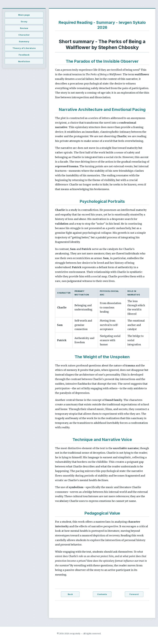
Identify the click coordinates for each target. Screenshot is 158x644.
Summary (24, 41)
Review (24, 28)
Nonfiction (24, 61)
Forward (134, 594)
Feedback (24, 55)
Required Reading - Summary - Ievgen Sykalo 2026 (102, 25)
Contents (102, 594)
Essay (24, 21)
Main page (24, 15)
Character (24, 35)
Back (70, 594)
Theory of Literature (24, 48)
